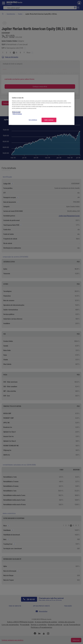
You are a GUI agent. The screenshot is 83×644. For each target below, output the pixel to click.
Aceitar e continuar (49, 120)
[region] (42, 109)
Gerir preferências (33, 120)
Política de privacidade (17, 114)
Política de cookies (16, 112)
